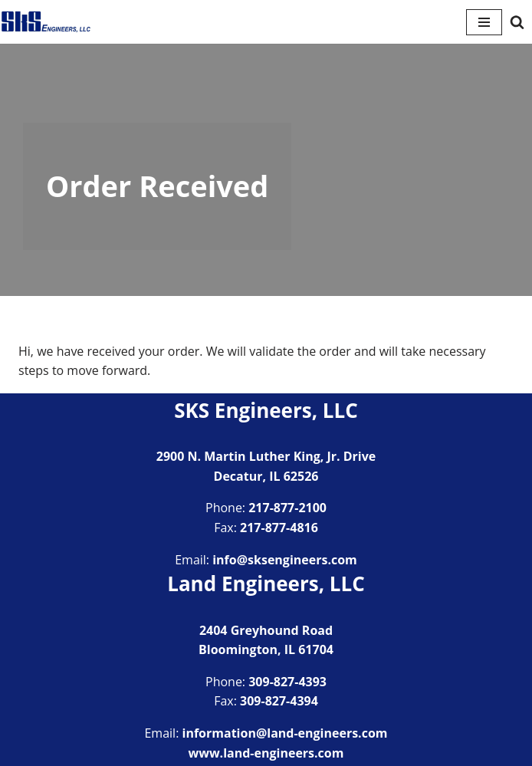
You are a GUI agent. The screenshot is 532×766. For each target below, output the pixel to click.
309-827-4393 (287, 682)
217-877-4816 (279, 528)
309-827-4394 (279, 701)
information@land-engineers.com (285, 733)
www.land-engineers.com (266, 753)
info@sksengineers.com (285, 560)
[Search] (517, 22)
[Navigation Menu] (484, 22)
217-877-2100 (287, 508)
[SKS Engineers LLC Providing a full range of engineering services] (46, 22)
